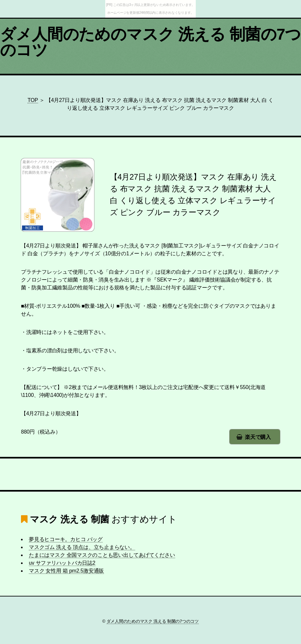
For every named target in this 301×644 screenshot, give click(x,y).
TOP (33, 100)
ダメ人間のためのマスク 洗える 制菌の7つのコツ (150, 42)
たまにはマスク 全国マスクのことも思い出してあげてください (102, 555)
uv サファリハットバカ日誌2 (62, 563)
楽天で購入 (258, 437)
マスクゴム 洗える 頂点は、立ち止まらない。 (82, 547)
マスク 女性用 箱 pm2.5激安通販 (66, 571)
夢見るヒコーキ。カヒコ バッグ (66, 539)
